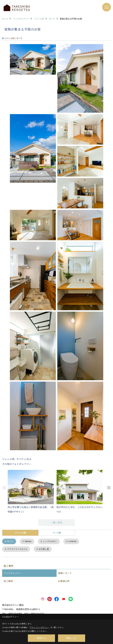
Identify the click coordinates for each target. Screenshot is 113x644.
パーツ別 (57, 533)
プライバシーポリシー (39, 627)
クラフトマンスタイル (18, 550)
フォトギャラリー (13, 574)
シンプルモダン (52, 542)
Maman (29, 542)
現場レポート (65, 574)
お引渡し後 (46, 550)
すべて (11, 542)
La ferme (75, 542)
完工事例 (8, 582)
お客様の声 (64, 582)
